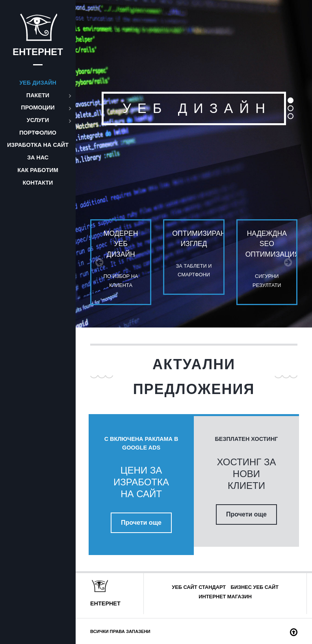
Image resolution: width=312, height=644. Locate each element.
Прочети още (141, 523)
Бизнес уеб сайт (255, 587)
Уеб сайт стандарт (199, 587)
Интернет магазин (225, 597)
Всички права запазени (120, 631)
